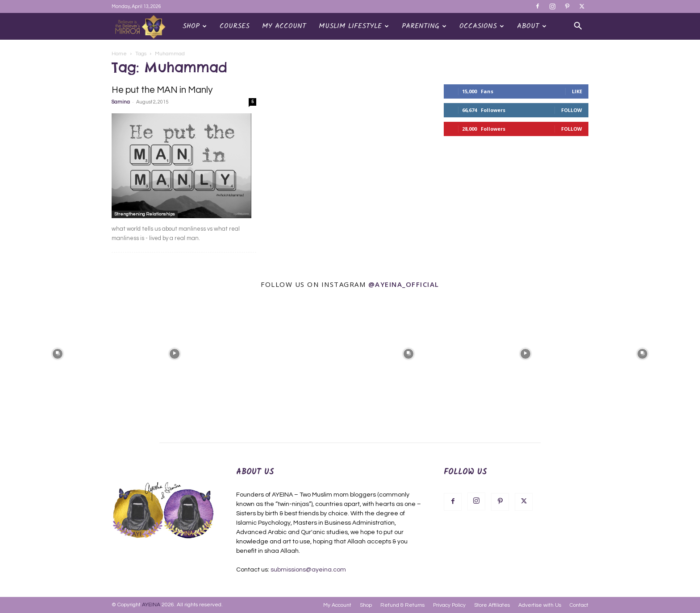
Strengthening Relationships (145, 214)
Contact (579, 605)
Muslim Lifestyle (354, 26)
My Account (284, 26)
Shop (195, 26)
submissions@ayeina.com (308, 570)
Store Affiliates (492, 605)
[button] (578, 27)
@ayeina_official (404, 284)
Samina (121, 102)
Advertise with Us (540, 605)
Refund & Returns (402, 605)
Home (119, 54)
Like (577, 91)
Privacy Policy (449, 605)
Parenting (424, 26)
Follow (572, 110)
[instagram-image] (58, 353)
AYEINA (151, 605)
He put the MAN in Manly (162, 90)
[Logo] (144, 27)
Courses (235, 26)
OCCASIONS (482, 26)
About (532, 26)
